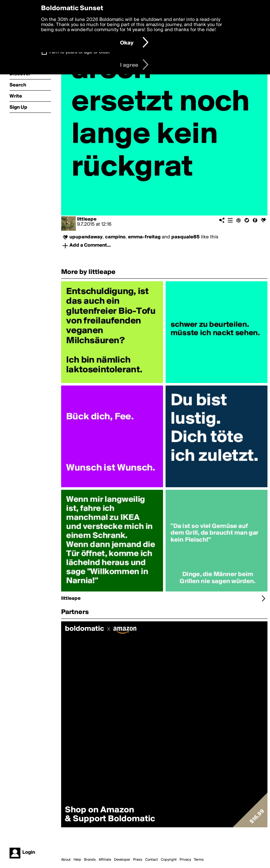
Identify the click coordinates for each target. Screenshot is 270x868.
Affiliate (105, 860)
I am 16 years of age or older (80, 52)
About (66, 860)
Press (138, 860)
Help (77, 860)
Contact (152, 860)
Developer (122, 860)
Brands (90, 860)
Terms (199, 860)
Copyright (169, 860)
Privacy (185, 860)
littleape (87, 219)
